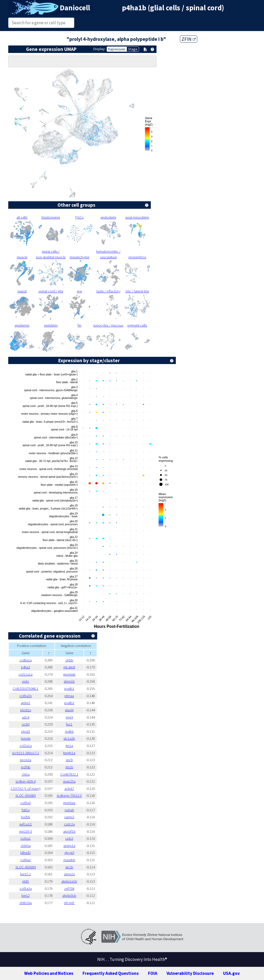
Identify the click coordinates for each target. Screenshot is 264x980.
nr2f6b (26, 767)
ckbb (69, 660)
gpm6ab (69, 674)
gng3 (69, 717)
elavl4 (69, 710)
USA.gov (231, 973)
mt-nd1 (69, 903)
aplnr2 (26, 703)
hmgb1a (69, 753)
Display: (99, 49)
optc (26, 681)
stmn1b (69, 681)
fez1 (69, 724)
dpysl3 (69, 853)
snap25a (69, 781)
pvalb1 (69, 689)
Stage (133, 49)
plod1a (26, 710)
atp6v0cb (69, 896)
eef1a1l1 (26, 824)
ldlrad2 (26, 853)
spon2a (26, 760)
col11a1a (26, 674)
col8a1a (26, 660)
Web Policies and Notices (49, 973)
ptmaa (69, 696)
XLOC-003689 (26, 796)
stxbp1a (69, 846)
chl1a (26, 774)
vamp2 (69, 817)
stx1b (69, 867)
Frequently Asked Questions (111, 973)
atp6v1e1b (69, 881)
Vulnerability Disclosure (190, 973)
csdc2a (69, 824)
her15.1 (26, 874)
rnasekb (69, 860)
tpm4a (26, 738)
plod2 (26, 731)
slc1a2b (69, 738)
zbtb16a (26, 903)
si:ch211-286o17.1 (26, 753)
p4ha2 (26, 667)
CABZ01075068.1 (26, 689)
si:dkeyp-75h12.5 (69, 796)
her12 (26, 896)
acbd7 (69, 789)
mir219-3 (26, 831)
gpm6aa (69, 803)
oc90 (26, 724)
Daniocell (75, 8)
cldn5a (26, 846)
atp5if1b (69, 831)
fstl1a (26, 810)
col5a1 (26, 838)
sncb (69, 760)
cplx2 (69, 838)
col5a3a (26, 889)
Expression (117, 49)
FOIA (153, 973)
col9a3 (26, 803)
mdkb (69, 731)
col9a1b (26, 696)
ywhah (69, 810)
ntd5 (26, 881)
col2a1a (26, 746)
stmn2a (69, 874)
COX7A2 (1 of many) (26, 789)
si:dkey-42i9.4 (26, 781)
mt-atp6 (69, 667)
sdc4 (26, 717)
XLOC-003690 (26, 867)
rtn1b (69, 767)
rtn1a (69, 746)
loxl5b (26, 817)
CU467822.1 (69, 774)
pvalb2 (69, 703)
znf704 (69, 889)
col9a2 (26, 860)
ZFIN (189, 39)
